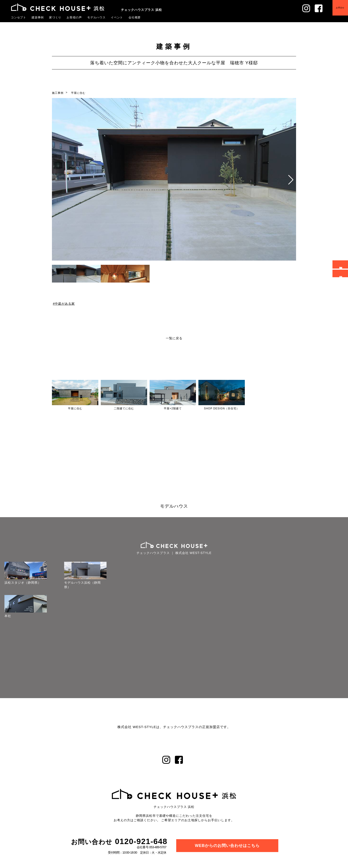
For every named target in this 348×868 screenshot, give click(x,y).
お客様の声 (74, 17)
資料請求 (341, 273)
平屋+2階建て (173, 408)
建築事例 (38, 17)
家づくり (55, 17)
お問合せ (340, 8)
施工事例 (58, 93)
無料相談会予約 (341, 264)
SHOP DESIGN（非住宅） (222, 408)
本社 (8, 616)
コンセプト (19, 17)
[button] (291, 180)
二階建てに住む (124, 408)
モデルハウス (97, 17)
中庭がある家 (65, 303)
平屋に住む (78, 93)
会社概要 (135, 17)
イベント (117, 17)
